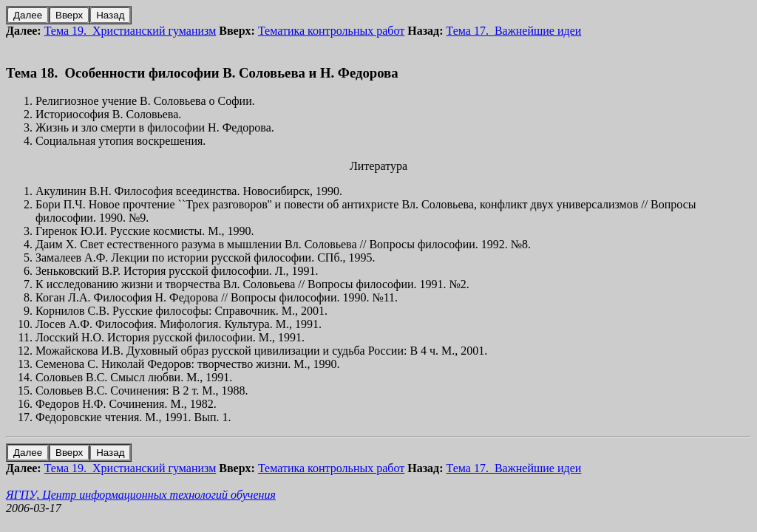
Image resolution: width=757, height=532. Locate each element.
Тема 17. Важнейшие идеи (514, 31)
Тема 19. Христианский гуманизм (130, 31)
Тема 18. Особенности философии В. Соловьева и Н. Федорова (202, 73)
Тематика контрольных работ (331, 31)
